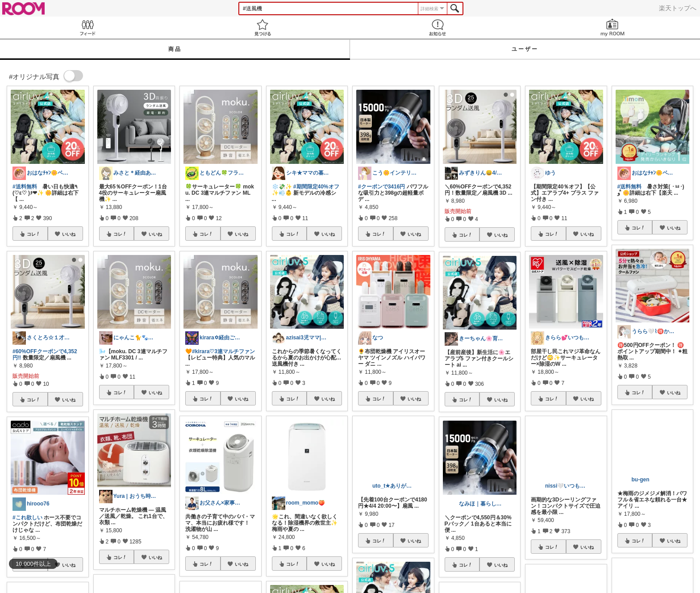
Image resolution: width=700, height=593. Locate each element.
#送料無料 (25, 187)
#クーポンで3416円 (381, 187)
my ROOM (612, 27)
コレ (33, 234)
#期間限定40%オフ (316, 187)
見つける (262, 27)
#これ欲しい (27, 518)
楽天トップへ (678, 8)
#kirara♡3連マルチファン (223, 351)
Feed (87, 27)
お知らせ (437, 27)
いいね (69, 234)
